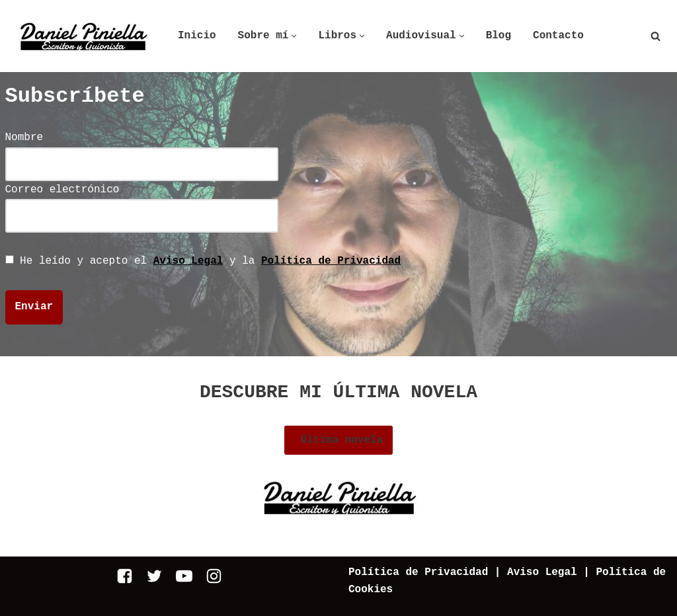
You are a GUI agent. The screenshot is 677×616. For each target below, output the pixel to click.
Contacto (558, 36)
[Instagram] (214, 576)
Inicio (197, 36)
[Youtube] (184, 576)
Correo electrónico (142, 203)
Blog (498, 36)
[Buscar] (656, 36)
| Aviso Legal (532, 572)
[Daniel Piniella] (83, 36)
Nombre (142, 150)
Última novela (338, 440)
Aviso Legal (188, 261)
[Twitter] (154, 576)
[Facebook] (125, 576)
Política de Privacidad (331, 261)
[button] (294, 36)
